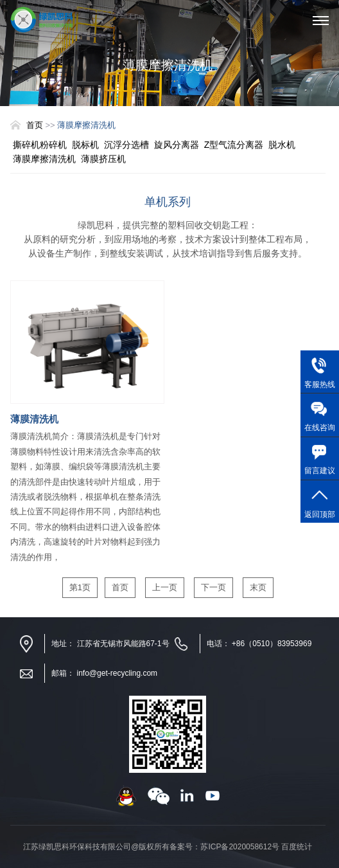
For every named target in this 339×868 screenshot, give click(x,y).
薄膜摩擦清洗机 (44, 159)
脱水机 (282, 145)
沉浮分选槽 (126, 145)
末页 (258, 587)
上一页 (165, 587)
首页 (35, 125)
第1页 (80, 587)
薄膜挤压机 (103, 159)
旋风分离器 (177, 145)
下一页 (213, 587)
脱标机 (85, 145)
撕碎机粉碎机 (40, 145)
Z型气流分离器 (234, 145)
